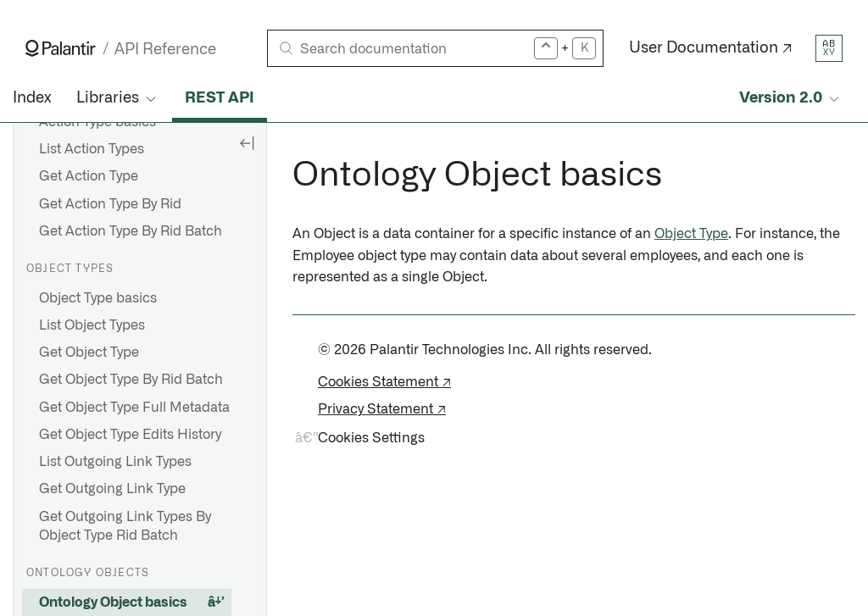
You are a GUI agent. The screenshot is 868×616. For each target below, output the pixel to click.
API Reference (165, 50)
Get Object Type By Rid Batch (131, 380)
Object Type (691, 234)
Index (32, 98)
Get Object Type (89, 352)
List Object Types (92, 325)
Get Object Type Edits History (130, 435)
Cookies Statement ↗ (384, 382)
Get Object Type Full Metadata (134, 408)
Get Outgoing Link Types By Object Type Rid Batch (125, 526)
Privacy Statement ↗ (382, 409)
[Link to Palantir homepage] (61, 48)
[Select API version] (791, 99)
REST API (220, 98)
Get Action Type (89, 176)
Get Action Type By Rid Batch (131, 231)
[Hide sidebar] (247, 142)
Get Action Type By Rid (110, 204)
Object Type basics (98, 298)
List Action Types (92, 149)
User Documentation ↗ (711, 48)
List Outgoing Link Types (115, 462)
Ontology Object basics (113, 602)
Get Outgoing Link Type (112, 489)
